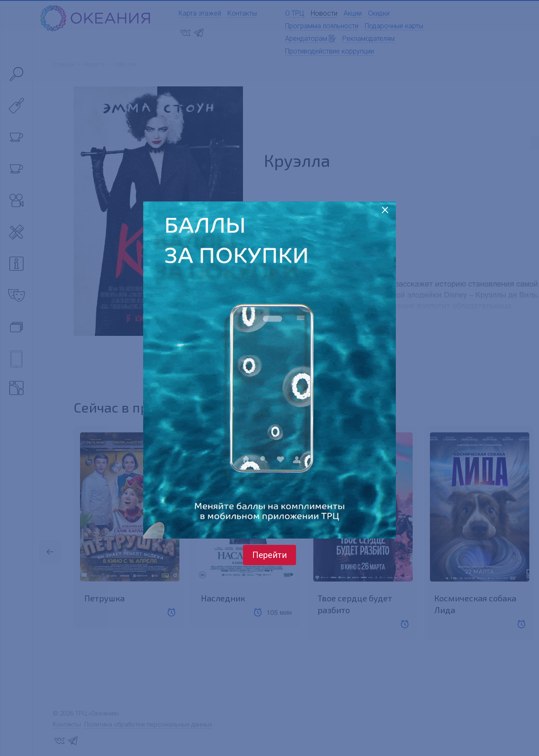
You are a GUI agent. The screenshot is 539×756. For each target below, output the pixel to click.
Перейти (269, 555)
